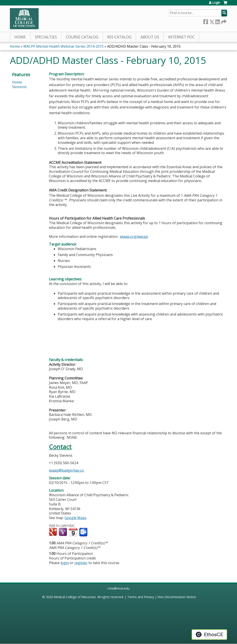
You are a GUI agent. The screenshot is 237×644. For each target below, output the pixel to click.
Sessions (19, 87)
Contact (60, 447)
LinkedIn (217, 21)
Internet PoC (181, 37)
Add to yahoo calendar (63, 532)
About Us (150, 37)
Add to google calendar (53, 532)
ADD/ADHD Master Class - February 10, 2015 (144, 46)
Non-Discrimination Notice (177, 597)
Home (20, 37)
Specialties (46, 37)
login (65, 563)
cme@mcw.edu (118, 588)
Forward (223, 21)
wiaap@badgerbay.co (66, 470)
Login (216, 3)
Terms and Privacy (141, 597)
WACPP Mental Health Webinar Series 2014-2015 (63, 46)
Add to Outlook (84, 532)
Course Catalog (82, 37)
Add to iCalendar (73, 532)
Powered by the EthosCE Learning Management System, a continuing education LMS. (209, 635)
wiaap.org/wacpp (134, 236)
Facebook (206, 21)
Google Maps (75, 518)
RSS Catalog (119, 37)
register (81, 563)
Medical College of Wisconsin (75, 597)
